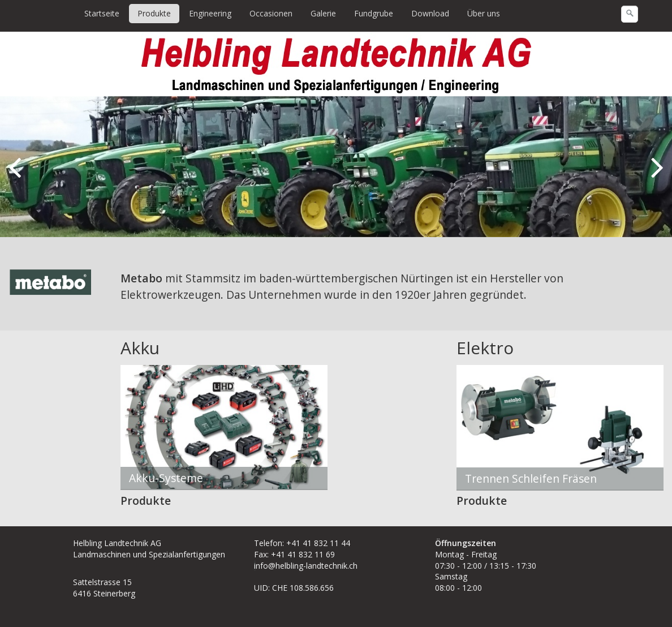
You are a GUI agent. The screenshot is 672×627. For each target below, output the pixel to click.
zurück (17, 176)
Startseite (102, 13)
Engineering (210, 13)
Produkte (154, 13)
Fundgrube (374, 13)
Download (430, 13)
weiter (655, 176)
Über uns (484, 13)
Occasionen (271, 13)
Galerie (323, 13)
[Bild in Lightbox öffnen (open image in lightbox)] (51, 282)
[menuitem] (102, 14)
